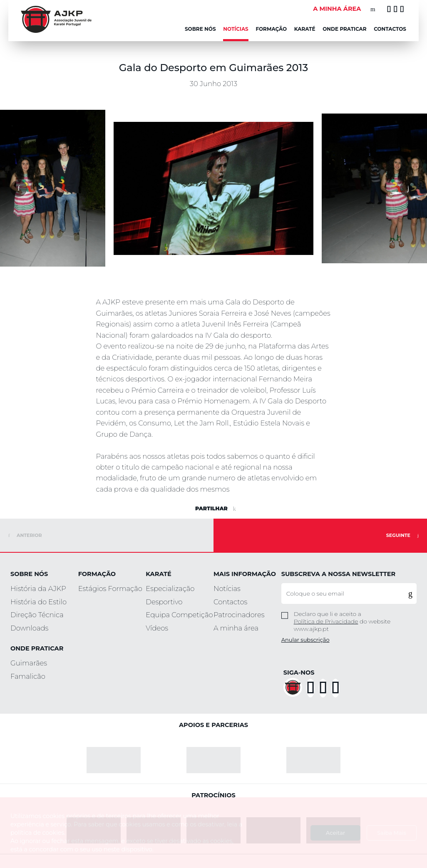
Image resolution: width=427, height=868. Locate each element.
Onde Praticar (344, 29)
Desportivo (164, 602)
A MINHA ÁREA (337, 9)
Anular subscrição (305, 640)
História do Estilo (38, 602)
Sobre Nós (200, 29)
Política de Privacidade (326, 621)
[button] (19, 188)
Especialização (170, 589)
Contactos (390, 29)
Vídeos (157, 628)
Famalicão (28, 676)
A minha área (236, 628)
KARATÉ (305, 29)
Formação (271, 29)
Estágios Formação (110, 589)
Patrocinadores (239, 615)
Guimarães (29, 663)
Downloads (29, 628)
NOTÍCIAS (236, 29)
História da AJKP (38, 589)
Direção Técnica (37, 615)
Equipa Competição (179, 615)
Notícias (227, 589)
